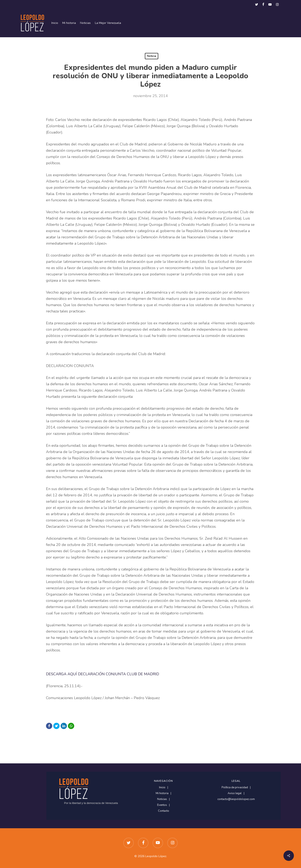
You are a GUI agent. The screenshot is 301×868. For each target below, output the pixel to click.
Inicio (162, 788)
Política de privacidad (235, 788)
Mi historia (162, 793)
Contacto (164, 811)
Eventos (162, 805)
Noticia (152, 56)
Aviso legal (235, 793)
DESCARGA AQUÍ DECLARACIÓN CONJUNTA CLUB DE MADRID (103, 674)
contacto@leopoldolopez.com (236, 799)
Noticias (162, 799)
